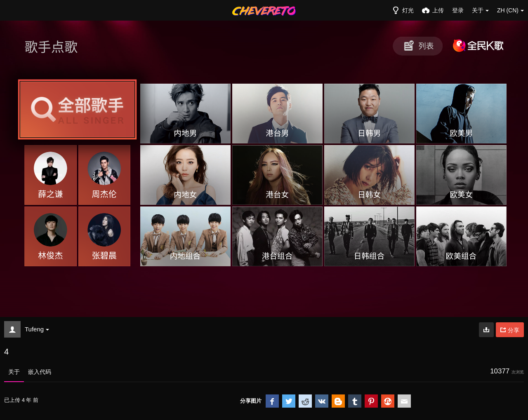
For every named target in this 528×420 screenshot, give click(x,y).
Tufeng (37, 329)
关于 (14, 372)
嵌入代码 (40, 372)
